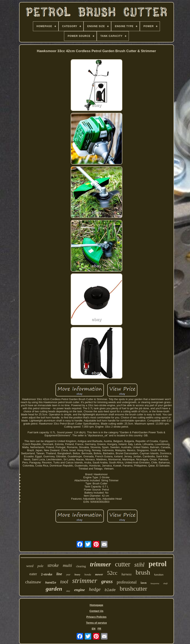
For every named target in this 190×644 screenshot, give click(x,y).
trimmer (100, 564)
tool (64, 582)
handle (51, 583)
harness (127, 574)
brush (143, 572)
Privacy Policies (96, 617)
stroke (53, 565)
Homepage (96, 605)
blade (110, 590)
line (59, 574)
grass (107, 581)
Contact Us (96, 611)
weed (30, 566)
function (159, 575)
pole (40, 566)
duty (68, 591)
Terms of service (96, 623)
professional (127, 582)
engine (80, 590)
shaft (165, 583)
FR (99, 629)
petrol (158, 564)
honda (88, 574)
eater (33, 574)
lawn (144, 583)
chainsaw (33, 582)
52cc (112, 573)
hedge (95, 589)
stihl (139, 565)
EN (93, 629)
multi (67, 565)
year (68, 575)
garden (54, 589)
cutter (123, 564)
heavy (78, 575)
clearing (81, 566)
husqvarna (155, 583)
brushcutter (133, 589)
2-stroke (47, 574)
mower (99, 574)
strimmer (85, 581)
